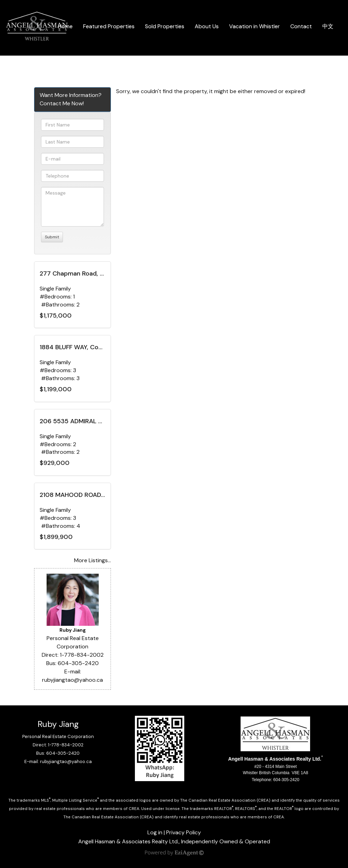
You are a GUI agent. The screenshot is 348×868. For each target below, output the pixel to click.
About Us (207, 26)
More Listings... (92, 560)
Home (65, 26)
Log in (155, 832)
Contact (301, 26)
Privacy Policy (184, 832)
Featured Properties (109, 26)
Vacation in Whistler (254, 26)
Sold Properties (165, 26)
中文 (328, 26)
